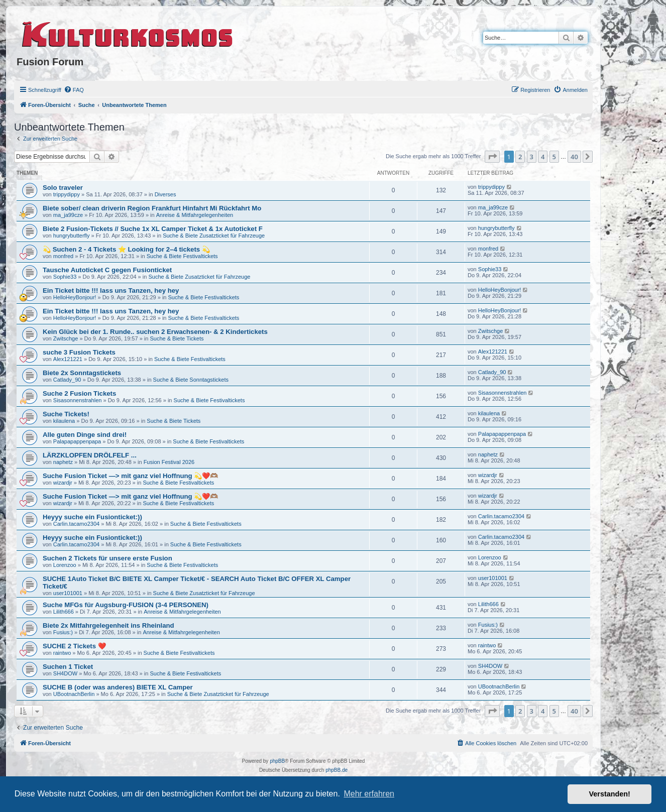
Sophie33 (65, 277)
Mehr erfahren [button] (369, 794)
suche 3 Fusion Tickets (79, 352)
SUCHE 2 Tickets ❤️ (74, 646)
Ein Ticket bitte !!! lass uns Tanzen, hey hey (111, 291)
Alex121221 (68, 359)
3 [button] (532, 157)
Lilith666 (64, 612)
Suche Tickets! (66, 414)
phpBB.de (337, 770)
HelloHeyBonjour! (75, 297)
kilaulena (64, 421)
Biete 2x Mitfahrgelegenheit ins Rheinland (108, 625)
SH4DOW (65, 673)
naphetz (63, 462)
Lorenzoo (65, 565)
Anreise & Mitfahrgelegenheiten (195, 215)
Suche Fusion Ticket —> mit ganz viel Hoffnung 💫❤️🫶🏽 (130, 476)
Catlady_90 (67, 380)
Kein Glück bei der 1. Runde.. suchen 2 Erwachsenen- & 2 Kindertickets (155, 332)
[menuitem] (74, 90)
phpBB (277, 761)
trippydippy (67, 194)
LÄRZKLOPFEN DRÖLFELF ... (90, 455)
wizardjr (63, 483)
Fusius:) (63, 632)
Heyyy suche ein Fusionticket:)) (92, 517)
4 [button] (543, 157)
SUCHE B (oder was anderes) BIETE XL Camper (118, 687)
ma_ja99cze (68, 215)
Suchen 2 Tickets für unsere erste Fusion (107, 558)
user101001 (68, 593)
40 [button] (574, 157)
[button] (492, 157)
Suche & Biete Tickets (177, 338)
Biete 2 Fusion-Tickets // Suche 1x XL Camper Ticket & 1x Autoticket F (153, 229)
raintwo (62, 653)
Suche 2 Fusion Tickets (79, 393)
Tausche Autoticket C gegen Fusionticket (107, 270)
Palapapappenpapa (77, 441)
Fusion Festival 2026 (169, 462)
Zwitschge (66, 338)
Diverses (165, 194)
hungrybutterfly (72, 236)
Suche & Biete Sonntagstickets (191, 380)
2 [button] (520, 157)
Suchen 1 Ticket (68, 667)
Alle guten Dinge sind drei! (85, 435)
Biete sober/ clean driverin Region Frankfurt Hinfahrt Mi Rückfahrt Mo (152, 208)
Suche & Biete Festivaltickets (182, 256)
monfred (63, 256)
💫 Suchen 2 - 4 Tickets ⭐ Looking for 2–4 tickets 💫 (126, 249)
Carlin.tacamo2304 (76, 524)
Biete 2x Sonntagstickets (82, 373)
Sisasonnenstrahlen (78, 400)
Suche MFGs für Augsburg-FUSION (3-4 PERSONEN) (126, 605)
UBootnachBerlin (74, 694)
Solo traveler (63, 188)
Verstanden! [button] (610, 794)
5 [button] (554, 157)
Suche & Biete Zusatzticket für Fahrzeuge (214, 236)
